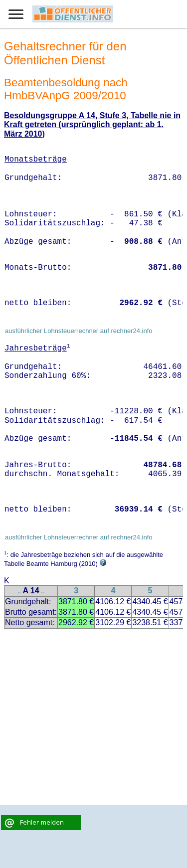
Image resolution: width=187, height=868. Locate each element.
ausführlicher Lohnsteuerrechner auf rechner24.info (79, 331)
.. (19, 592)
